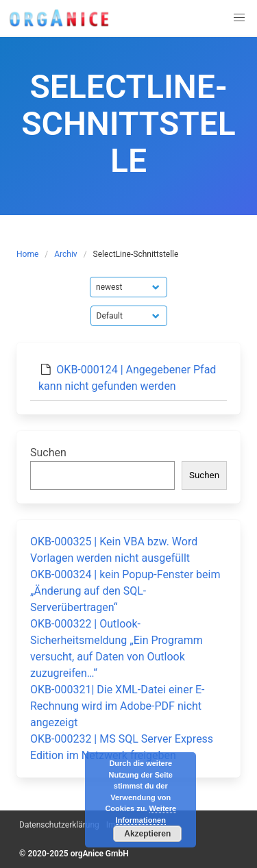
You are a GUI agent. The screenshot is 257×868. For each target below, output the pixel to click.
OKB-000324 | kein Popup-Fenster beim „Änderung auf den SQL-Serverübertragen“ (125, 591)
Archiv (65, 254)
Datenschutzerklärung (59, 825)
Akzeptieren (147, 834)
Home (27, 254)
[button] (239, 18)
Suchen (48, 452)
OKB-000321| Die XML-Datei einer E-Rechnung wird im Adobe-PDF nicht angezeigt (118, 706)
